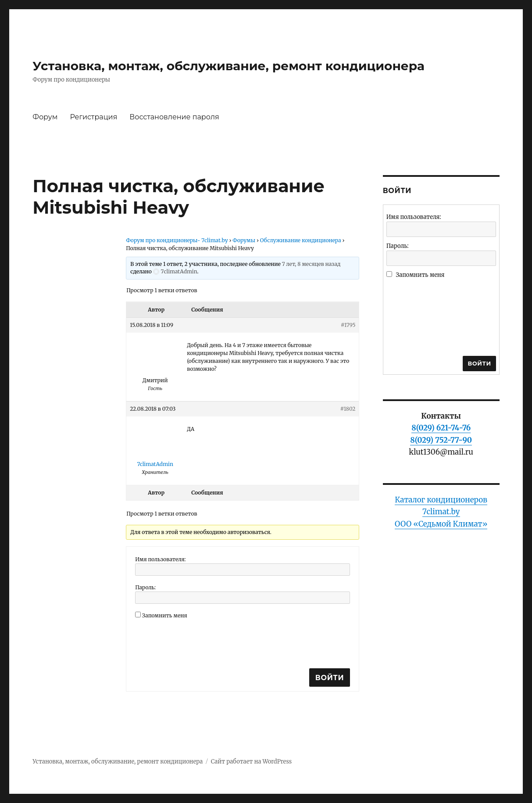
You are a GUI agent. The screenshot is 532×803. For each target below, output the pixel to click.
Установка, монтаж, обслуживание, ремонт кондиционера (229, 66)
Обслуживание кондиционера (301, 240)
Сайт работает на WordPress (251, 762)
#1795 (348, 325)
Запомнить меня (165, 615)
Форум (45, 117)
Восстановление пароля (174, 117)
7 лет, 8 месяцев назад (311, 264)
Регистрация (93, 117)
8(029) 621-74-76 (441, 428)
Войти (330, 678)
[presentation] (202, 642)
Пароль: (145, 587)
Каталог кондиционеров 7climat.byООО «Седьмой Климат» (441, 512)
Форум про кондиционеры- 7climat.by (177, 240)
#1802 (348, 409)
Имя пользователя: (161, 559)
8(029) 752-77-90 (441, 440)
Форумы (244, 240)
